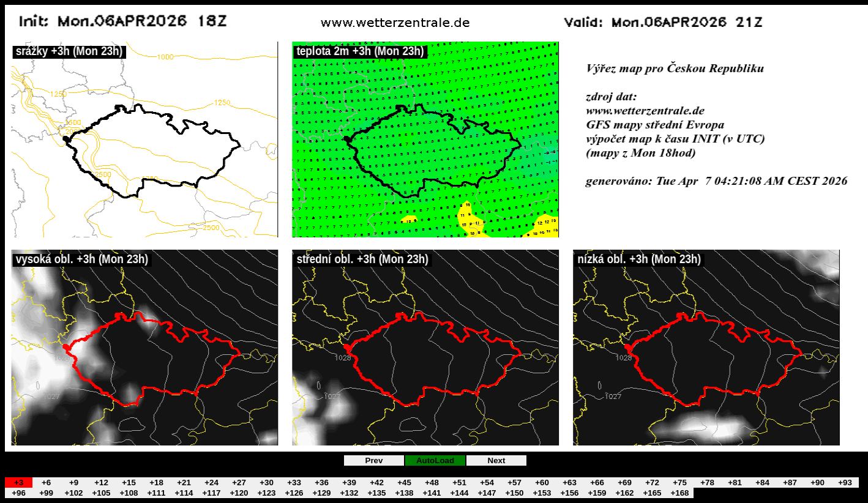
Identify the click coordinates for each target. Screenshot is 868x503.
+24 (211, 483)
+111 (156, 493)
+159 (597, 493)
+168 (679, 493)
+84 (762, 483)
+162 (624, 493)
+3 (19, 483)
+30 (267, 483)
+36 (322, 483)
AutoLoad (435, 460)
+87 (790, 483)
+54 (487, 483)
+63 (570, 483)
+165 (652, 493)
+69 (625, 483)
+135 (376, 493)
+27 (239, 483)
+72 (652, 483)
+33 (294, 483)
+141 (432, 493)
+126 (294, 493)
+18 (156, 483)
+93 (845, 483)
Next (497, 460)
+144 (459, 493)
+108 (129, 493)
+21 (184, 483)
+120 (239, 493)
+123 (266, 493)
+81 (735, 483)
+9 (74, 483)
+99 (46, 493)
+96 (19, 493)
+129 (321, 493)
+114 (184, 493)
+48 (432, 483)
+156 (569, 493)
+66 (597, 483)
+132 (349, 493)
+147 (487, 493)
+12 (101, 483)
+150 (514, 493)
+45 (404, 483)
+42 (377, 483)
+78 (707, 483)
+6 (46, 483)
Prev (374, 460)
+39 (349, 483)
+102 (73, 493)
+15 (129, 483)
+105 (101, 493)
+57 (514, 483)
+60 (542, 483)
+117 (211, 493)
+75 (680, 483)
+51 (459, 483)
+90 (817, 483)
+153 (542, 493)
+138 (404, 493)
